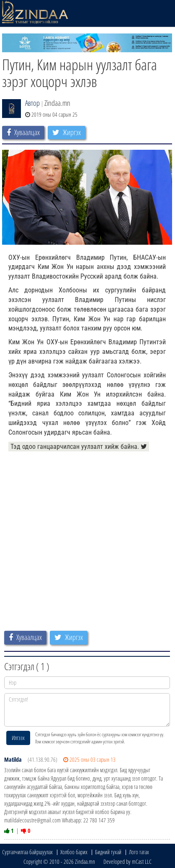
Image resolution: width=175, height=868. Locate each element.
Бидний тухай (108, 852)
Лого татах (139, 852)
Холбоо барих (74, 852)
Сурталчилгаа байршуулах (27, 852)
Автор (32, 103)
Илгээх (18, 738)
